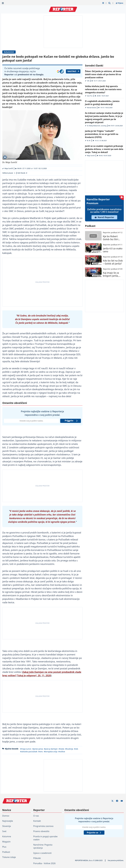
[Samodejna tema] (103, 3)
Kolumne (7, 836)
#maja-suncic (26, 749)
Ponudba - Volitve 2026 (44, 863)
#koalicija (69, 749)
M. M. (89, 141)
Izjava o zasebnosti (42, 853)
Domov (6, 816)
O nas (36, 816)
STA (88, 81)
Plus (4, 847)
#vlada (61, 749)
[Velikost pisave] (9, 173)
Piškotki (37, 858)
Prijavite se (71, 421)
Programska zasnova (43, 826)
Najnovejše (8, 821)
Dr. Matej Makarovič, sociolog (97, 126)
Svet (4, 831)
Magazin (6, 842)
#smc (41, 752)
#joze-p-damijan (51, 749)
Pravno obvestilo (41, 831)
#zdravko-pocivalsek (29, 752)
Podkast (6, 852)
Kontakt (37, 821)
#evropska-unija (50, 752)
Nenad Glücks (92, 108)
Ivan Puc (90, 96)
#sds (76, 749)
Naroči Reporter (104, 217)
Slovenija (7, 826)
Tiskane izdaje (9, 857)
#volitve (62, 752)
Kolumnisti (9, 52)
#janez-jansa (38, 749)
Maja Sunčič (9, 168)
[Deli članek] (22, 173)
